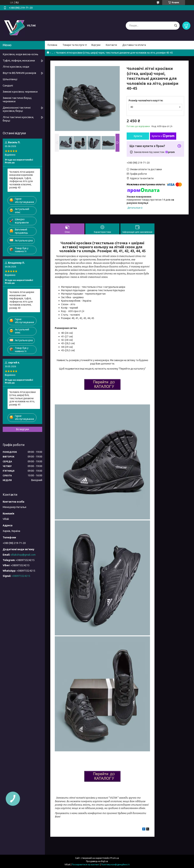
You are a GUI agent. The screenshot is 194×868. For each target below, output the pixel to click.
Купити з (163, 136)
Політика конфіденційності (115, 864)
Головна (52, 45)
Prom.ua (115, 858)
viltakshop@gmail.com (23, 555)
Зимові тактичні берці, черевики (17, 100)
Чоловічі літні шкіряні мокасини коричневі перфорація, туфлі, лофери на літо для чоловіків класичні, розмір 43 (22, 180)
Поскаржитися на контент (86, 864)
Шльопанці (10, 79)
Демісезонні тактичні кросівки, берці (17, 109)
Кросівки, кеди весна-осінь (20, 54)
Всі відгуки (23, 429)
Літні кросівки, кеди (16, 67)
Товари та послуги (73, 45)
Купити (138, 136)
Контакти (111, 45)
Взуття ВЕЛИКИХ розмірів (19, 73)
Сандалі (8, 85)
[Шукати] (176, 26)
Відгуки (96, 45)
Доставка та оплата (134, 45)
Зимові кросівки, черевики (20, 92)
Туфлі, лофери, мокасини (19, 60)
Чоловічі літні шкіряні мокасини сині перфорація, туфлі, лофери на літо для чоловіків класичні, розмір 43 (22, 300)
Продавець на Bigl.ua (97, 861)
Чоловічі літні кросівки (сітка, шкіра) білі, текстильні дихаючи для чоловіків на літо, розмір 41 (23, 398)
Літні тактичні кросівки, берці (18, 119)
